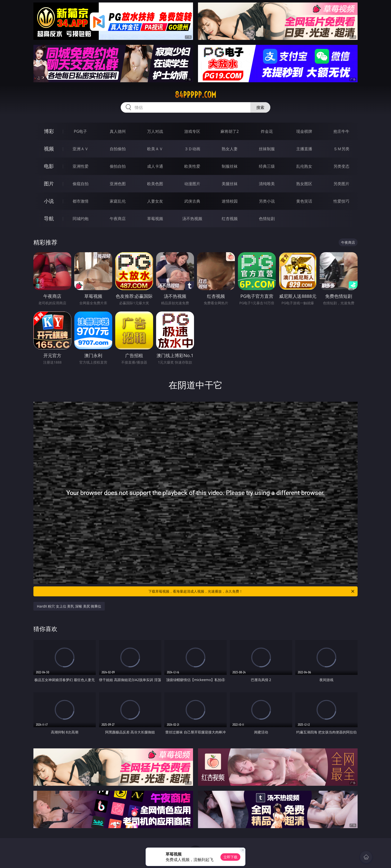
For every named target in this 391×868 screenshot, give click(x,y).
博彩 (49, 131)
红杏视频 (230, 219)
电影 (49, 166)
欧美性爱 (192, 166)
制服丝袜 (230, 166)
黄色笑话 (304, 201)
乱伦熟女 (304, 166)
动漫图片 (192, 184)
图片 (49, 184)
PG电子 (80, 131)
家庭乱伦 (118, 201)
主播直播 (304, 149)
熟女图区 (304, 184)
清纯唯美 (267, 184)
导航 (49, 218)
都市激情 (81, 201)
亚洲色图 (118, 184)
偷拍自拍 (118, 166)
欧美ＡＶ (155, 149)
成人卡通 (155, 166)
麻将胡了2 (230, 131)
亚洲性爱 (81, 166)
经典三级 (267, 166)
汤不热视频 (192, 219)
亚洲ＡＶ (81, 149)
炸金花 (267, 131)
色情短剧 (267, 219)
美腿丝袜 (230, 184)
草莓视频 (155, 219)
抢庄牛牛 (341, 131)
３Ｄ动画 (192, 149)
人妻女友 (155, 201)
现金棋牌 (304, 131)
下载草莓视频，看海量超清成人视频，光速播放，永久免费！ (252, 591)
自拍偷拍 (118, 149)
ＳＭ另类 (341, 149)
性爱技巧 (341, 201)
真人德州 (118, 131)
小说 (49, 201)
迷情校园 (230, 201)
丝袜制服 (267, 149)
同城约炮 (81, 219)
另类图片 (341, 184)
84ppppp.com (195, 95)
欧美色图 (155, 184)
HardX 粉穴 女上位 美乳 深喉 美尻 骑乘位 (69, 606)
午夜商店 (118, 219)
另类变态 (341, 166)
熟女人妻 (230, 149)
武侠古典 (192, 201)
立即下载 (230, 857)
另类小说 (267, 201)
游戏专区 (192, 131)
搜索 (260, 107)
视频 (49, 149)
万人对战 (155, 131)
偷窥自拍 (81, 184)
